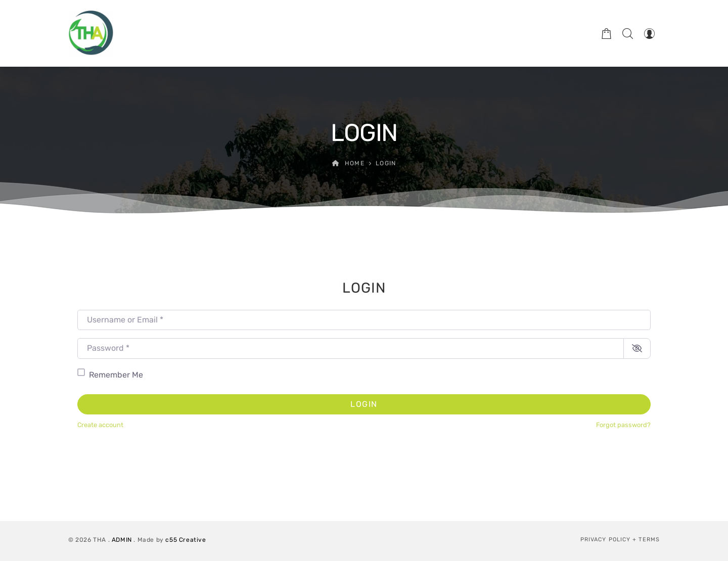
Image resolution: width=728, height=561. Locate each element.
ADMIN (122, 540)
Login (364, 404)
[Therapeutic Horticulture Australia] (91, 33)
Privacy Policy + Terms (620, 540)
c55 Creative (186, 540)
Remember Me (116, 375)
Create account (100, 425)
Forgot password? (623, 425)
